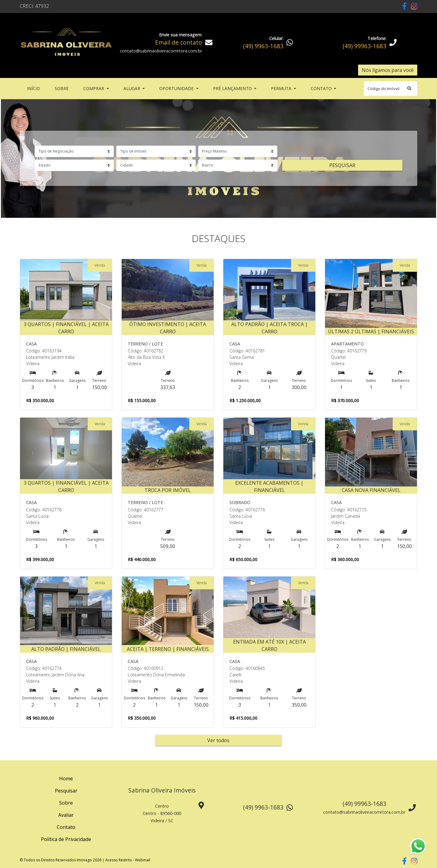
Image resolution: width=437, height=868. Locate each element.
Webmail (143, 860)
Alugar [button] (132, 88)
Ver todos (218, 740)
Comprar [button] (94, 88)
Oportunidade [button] (177, 88)
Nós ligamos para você (388, 70)
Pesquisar (342, 165)
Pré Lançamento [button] (233, 88)
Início (35, 88)
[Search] (391, 89)
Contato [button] (322, 88)
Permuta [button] (282, 88)
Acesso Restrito (119, 860)
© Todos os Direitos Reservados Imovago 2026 (61, 860)
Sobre (63, 88)
